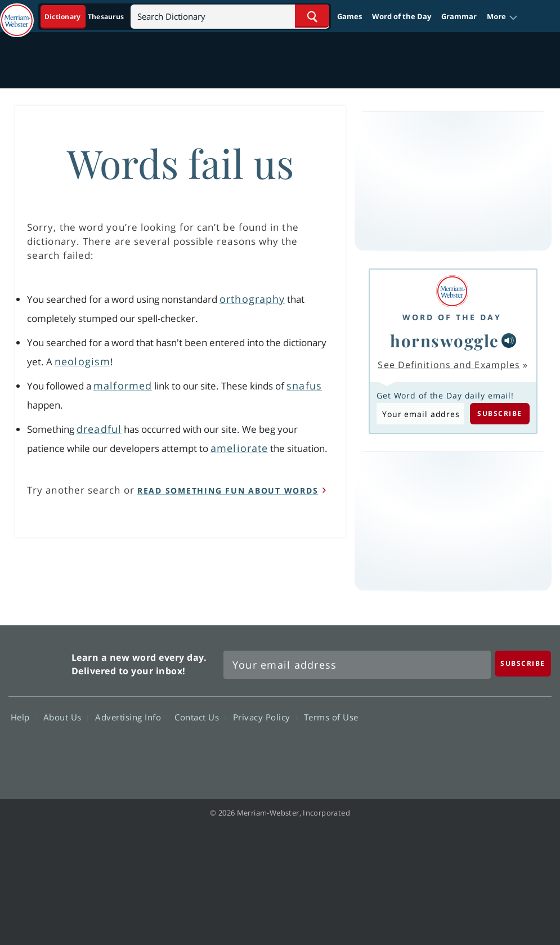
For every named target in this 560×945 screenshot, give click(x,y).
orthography (252, 299)
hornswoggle (445, 340)
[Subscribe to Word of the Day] (420, 414)
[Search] (230, 16)
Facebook (408, 750)
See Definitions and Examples (449, 365)
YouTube (489, 750)
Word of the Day (402, 16)
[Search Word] (312, 16)
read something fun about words (228, 491)
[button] (502, 17)
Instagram (530, 750)
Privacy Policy (265, 717)
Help (23, 717)
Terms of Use (331, 717)
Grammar (459, 16)
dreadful (99, 429)
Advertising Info (131, 717)
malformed (123, 386)
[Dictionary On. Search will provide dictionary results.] (85, 17)
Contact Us (200, 717)
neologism (82, 361)
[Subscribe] (523, 663)
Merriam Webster (39, 662)
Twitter (449, 750)
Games (350, 16)
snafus (304, 386)
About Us (66, 717)
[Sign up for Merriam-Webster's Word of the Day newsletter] (357, 665)
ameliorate (239, 448)
